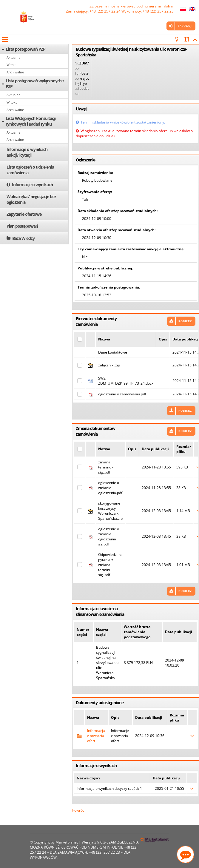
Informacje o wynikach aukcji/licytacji (27, 152)
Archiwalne (15, 72)
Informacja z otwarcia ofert (96, 736)
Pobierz (185, 321)
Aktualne (13, 57)
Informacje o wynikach (32, 185)
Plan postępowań (22, 226)
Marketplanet (67, 842)
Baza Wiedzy (23, 238)
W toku (12, 65)
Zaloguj (185, 26)
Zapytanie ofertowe (24, 214)
